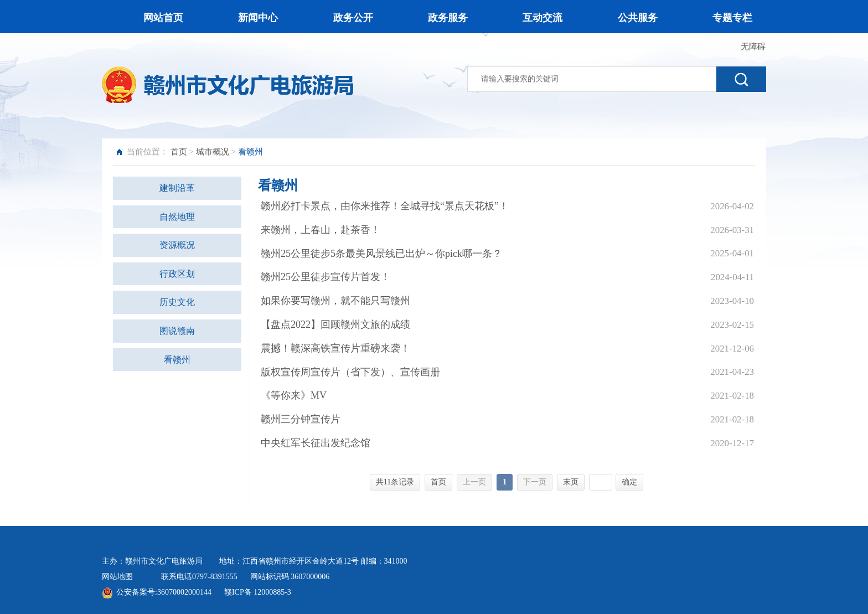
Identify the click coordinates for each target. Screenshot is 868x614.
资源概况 (177, 245)
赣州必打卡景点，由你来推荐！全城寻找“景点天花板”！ (385, 206)
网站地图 (117, 577)
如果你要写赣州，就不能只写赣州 (335, 301)
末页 (571, 482)
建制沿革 (177, 188)
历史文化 (177, 302)
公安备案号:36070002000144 (164, 592)
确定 (629, 482)
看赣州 (177, 360)
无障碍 (753, 47)
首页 (179, 152)
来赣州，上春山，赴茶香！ (321, 230)
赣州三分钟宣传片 (301, 419)
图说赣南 (177, 331)
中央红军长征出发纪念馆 (316, 443)
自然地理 (177, 217)
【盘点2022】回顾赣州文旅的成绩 (335, 324)
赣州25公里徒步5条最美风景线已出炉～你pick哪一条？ (381, 254)
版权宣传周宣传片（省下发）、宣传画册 (350, 372)
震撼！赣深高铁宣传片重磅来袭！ (335, 348)
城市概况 (213, 152)
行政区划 (177, 274)
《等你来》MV (294, 395)
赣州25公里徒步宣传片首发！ (325, 277)
